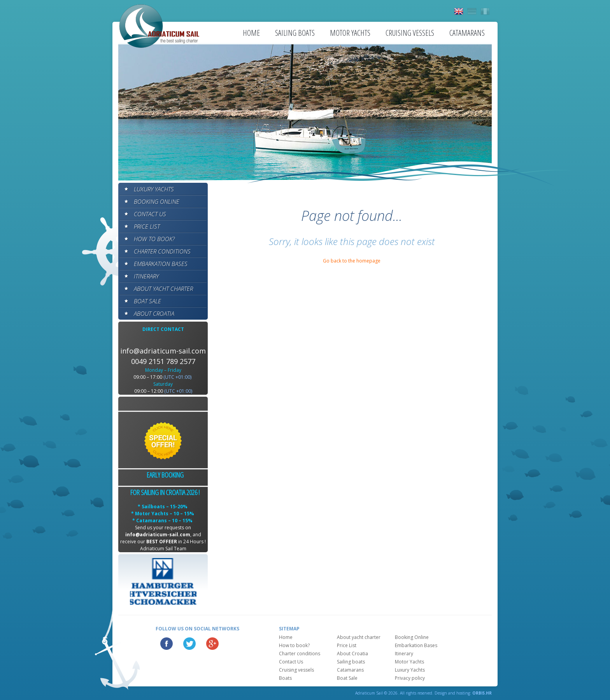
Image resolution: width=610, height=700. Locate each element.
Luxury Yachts (154, 189)
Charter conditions (162, 251)
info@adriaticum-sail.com (163, 351)
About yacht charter (163, 289)
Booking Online (157, 201)
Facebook (167, 644)
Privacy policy (410, 678)
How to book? (154, 239)
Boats (285, 678)
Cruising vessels (410, 33)
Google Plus (212, 644)
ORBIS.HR (482, 693)
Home (251, 33)
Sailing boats (295, 33)
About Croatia (154, 313)
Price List (147, 226)
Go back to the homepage (352, 261)
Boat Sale (147, 301)
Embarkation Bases (161, 264)
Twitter (189, 644)
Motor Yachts (350, 33)
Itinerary (146, 276)
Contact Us (150, 214)
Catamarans (467, 33)
